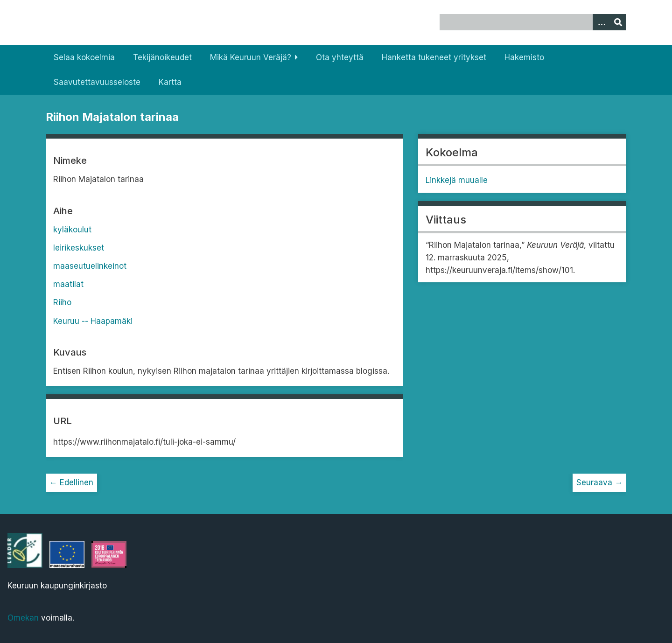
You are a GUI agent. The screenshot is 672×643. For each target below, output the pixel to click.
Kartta (170, 82)
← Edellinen (71, 482)
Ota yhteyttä (340, 57)
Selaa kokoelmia (84, 57)
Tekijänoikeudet (162, 57)
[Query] (533, 22)
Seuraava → (599, 482)
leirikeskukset (79, 248)
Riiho (62, 302)
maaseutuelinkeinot (90, 266)
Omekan (23, 618)
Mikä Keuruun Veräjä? (251, 57)
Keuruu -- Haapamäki (93, 321)
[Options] (601, 22)
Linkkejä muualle (457, 180)
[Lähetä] (618, 22)
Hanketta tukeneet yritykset (434, 57)
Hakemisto (524, 57)
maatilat (68, 284)
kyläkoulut (72, 230)
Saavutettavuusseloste (97, 82)
